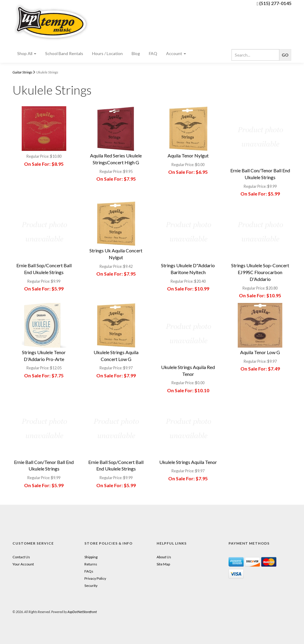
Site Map (163, 564)
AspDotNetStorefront (82, 612)
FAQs (89, 571)
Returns (91, 564)
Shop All (27, 53)
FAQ (153, 53)
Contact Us (21, 557)
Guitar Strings (22, 72)
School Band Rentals (64, 53)
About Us (164, 557)
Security (91, 586)
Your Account (23, 564)
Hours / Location (107, 53)
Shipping (91, 557)
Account (176, 53)
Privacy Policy (95, 578)
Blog (136, 53)
